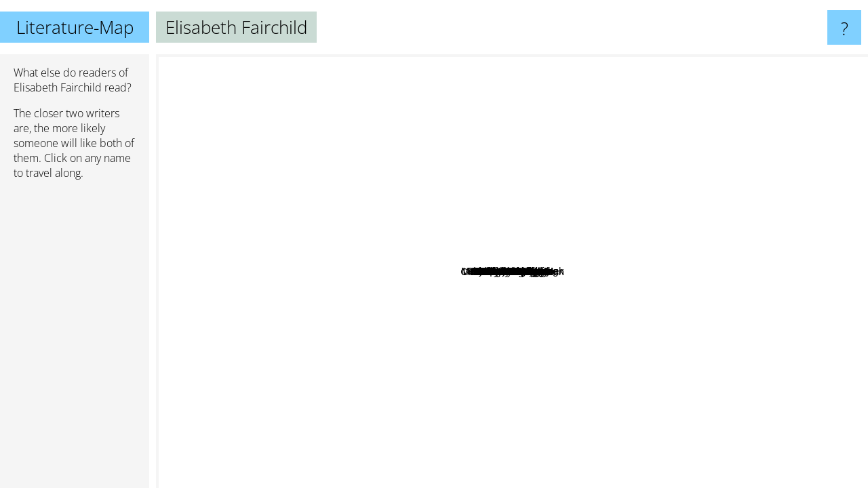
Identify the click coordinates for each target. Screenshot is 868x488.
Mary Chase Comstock (463, 258)
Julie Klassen (690, 286)
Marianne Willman (481, 392)
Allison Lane (557, 320)
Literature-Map (75, 27)
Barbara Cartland (319, 231)
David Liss (541, 409)
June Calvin (530, 351)
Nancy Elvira (519, 364)
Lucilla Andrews (756, 325)
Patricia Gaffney (267, 273)
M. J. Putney (635, 368)
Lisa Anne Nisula (655, 220)
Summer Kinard (694, 349)
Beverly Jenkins (490, 405)
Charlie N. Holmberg (726, 179)
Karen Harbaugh (669, 309)
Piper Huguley (633, 355)
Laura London (341, 252)
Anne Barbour (548, 246)
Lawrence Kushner (464, 457)
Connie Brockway (320, 163)
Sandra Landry (677, 172)
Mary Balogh (772, 139)
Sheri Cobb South (393, 220)
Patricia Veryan (253, 200)
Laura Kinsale (458, 155)
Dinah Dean (308, 288)
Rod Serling (804, 339)
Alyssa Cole (361, 425)
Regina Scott (305, 338)
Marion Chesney (399, 102)
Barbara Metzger (661, 120)
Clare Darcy (188, 185)
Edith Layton (568, 342)
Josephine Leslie (478, 198)
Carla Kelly (495, 328)
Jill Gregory (553, 456)
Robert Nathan (476, 307)
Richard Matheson (784, 266)
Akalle (646, 240)
